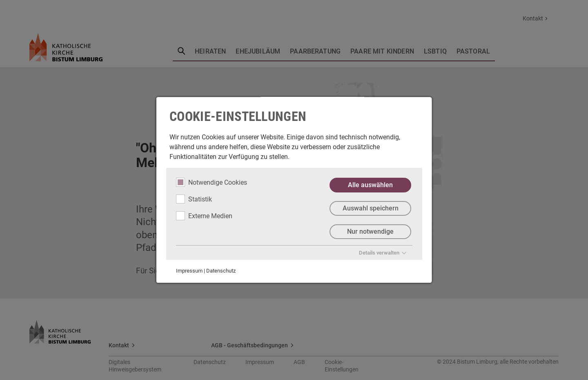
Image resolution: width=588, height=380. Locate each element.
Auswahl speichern (370, 208)
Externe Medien (204, 216)
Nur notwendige (370, 231)
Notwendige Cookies (212, 182)
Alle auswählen (370, 185)
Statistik (194, 199)
